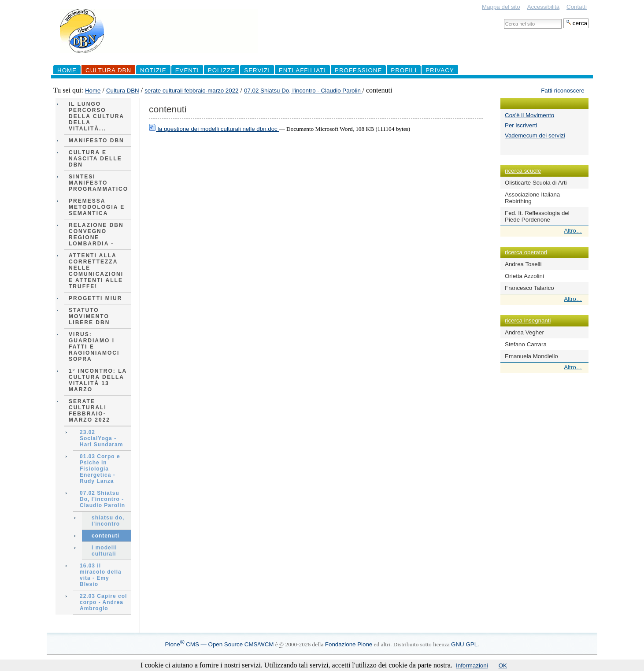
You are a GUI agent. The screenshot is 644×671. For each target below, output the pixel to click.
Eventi (187, 70)
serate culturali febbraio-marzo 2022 (191, 91)
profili (404, 70)
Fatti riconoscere (563, 91)
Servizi (257, 70)
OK (503, 665)
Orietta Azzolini (524, 276)
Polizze (222, 70)
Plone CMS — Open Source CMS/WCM (220, 644)
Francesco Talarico (529, 288)
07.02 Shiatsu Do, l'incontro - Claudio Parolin (303, 91)
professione (358, 70)
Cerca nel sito (504, 18)
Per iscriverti (521, 125)
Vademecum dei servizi (535, 135)
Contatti (577, 7)
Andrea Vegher (524, 332)
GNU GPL (464, 644)
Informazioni (472, 665)
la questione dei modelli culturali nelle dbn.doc (214, 129)
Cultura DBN (108, 70)
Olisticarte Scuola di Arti (536, 183)
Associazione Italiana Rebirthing (532, 198)
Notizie (153, 70)
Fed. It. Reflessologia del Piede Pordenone (537, 216)
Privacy (440, 70)
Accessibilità (543, 7)
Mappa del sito (501, 7)
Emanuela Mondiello (531, 356)
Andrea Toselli (523, 264)
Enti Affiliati (302, 70)
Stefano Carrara (526, 344)
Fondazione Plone (349, 644)
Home (67, 70)
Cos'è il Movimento (529, 115)
